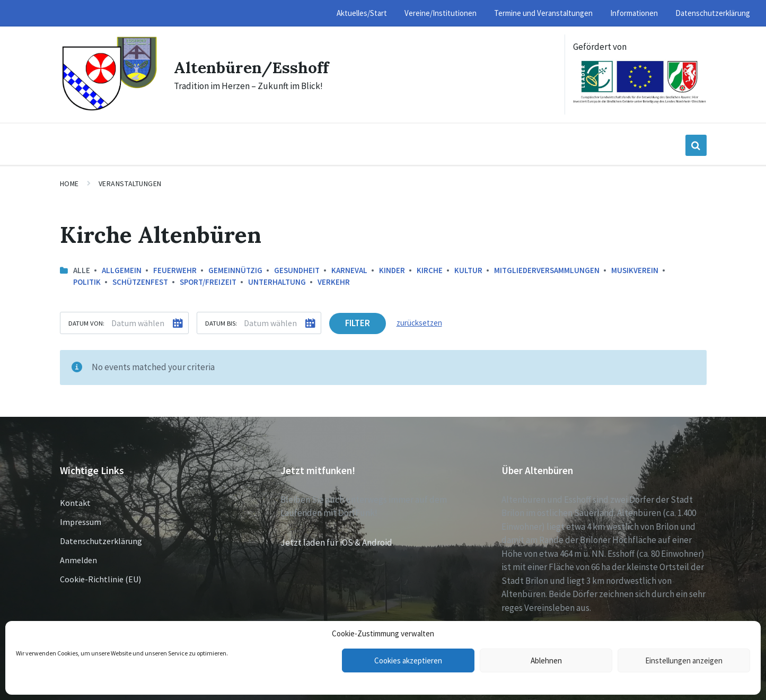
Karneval (349, 270)
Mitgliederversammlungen (547, 270)
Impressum (81, 522)
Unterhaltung (277, 282)
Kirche (430, 270)
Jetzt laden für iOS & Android (336, 542)
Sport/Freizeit (208, 282)
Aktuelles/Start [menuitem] (362, 13)
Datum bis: (221, 323)
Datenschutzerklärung (101, 541)
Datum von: (86, 323)
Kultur (468, 270)
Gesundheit (297, 270)
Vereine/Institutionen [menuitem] (441, 13)
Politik (87, 282)
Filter (358, 323)
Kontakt (75, 503)
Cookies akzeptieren (408, 660)
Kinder (392, 270)
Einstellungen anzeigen (684, 660)
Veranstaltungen (130, 183)
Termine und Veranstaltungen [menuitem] (543, 13)
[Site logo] (109, 109)
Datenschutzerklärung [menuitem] (713, 13)
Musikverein (635, 270)
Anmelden (78, 560)
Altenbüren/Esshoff (251, 67)
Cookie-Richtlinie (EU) (100, 579)
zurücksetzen (419, 323)
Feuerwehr (175, 270)
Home (69, 183)
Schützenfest (140, 282)
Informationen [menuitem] (634, 13)
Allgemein (122, 270)
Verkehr (334, 282)
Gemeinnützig (235, 270)
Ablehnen (546, 660)
